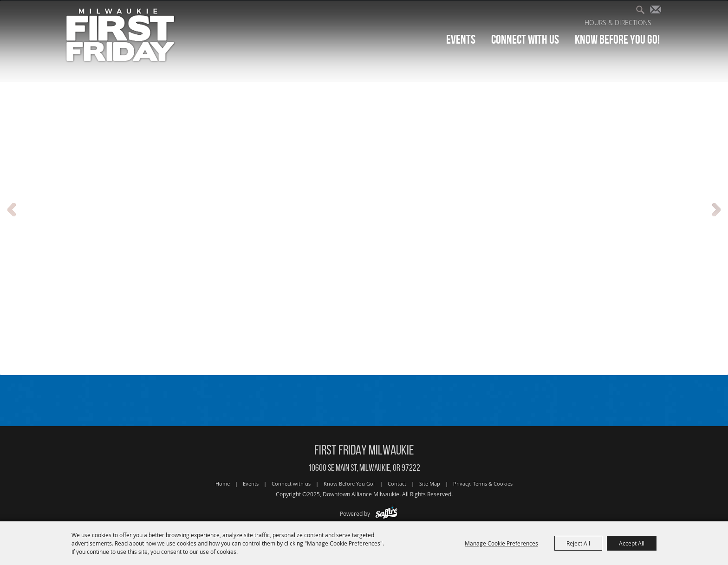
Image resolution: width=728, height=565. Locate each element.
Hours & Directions (618, 23)
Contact (397, 484)
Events (461, 39)
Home (223, 484)
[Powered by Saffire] (387, 513)
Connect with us (525, 39)
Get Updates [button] (658, 11)
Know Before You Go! (617, 39)
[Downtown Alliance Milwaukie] (121, 35)
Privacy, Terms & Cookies (483, 484)
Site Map (430, 484)
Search (644, 11)
